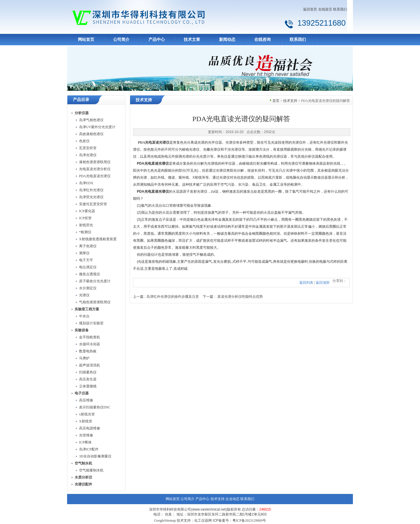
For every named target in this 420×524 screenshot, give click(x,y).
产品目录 (81, 100)
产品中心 (157, 40)
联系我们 (340, 9)
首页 (276, 101)
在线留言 (325, 9)
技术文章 (192, 40)
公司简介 (121, 40)
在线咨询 (262, 40)
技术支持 (290, 101)
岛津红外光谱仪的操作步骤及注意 (173, 297)
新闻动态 (227, 40)
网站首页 (86, 40)
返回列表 (306, 283)
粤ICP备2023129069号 (249, 520)
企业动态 (232, 499)
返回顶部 (323, 283)
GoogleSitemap (165, 520)
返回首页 (310, 9)
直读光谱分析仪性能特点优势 (240, 297)
